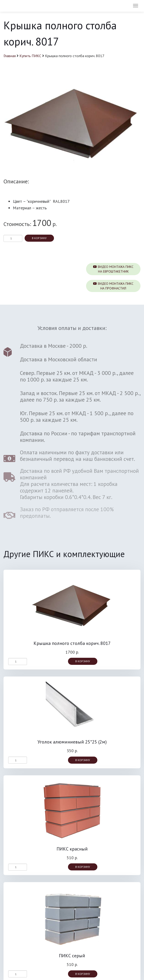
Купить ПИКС (30, 56)
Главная (10, 56)
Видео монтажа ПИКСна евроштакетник (113, 269)
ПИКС (17, 6)
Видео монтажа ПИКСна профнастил (113, 286)
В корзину (39, 238)
